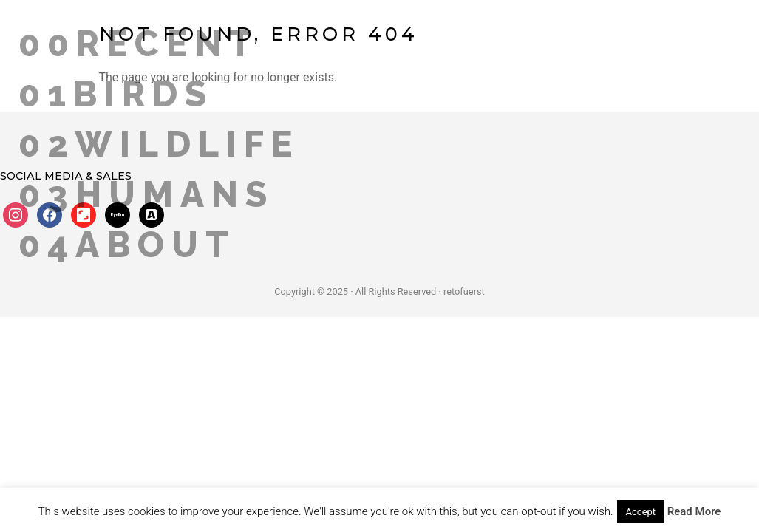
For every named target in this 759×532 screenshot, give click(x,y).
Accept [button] (641, 512)
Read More (694, 511)
